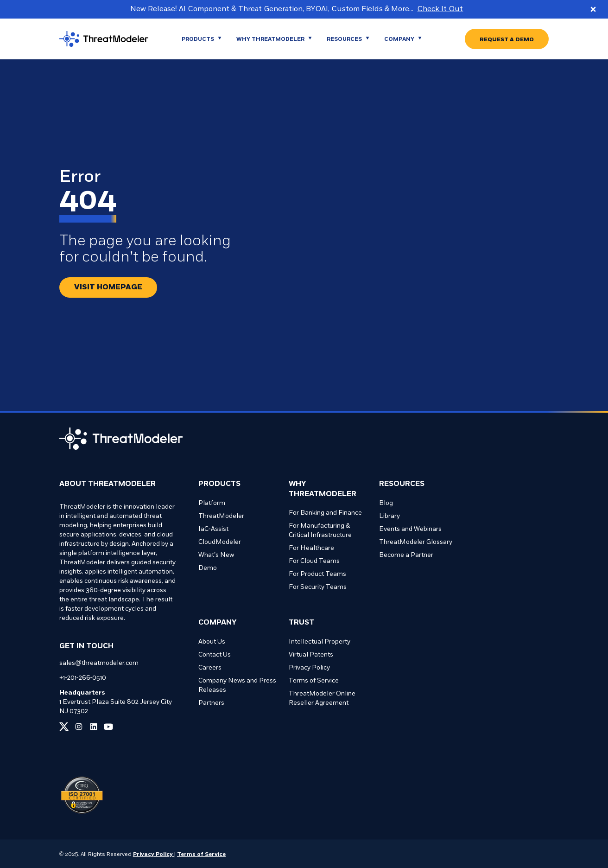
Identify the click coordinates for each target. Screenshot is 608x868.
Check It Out (440, 9)
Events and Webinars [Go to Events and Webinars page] (410, 529)
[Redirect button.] (108, 287)
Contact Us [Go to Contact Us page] (215, 655)
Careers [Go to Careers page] (210, 668)
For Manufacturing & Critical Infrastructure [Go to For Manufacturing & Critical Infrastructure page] (320, 531)
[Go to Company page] (403, 39)
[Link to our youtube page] (108, 727)
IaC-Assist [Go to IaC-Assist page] (213, 529)
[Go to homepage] (111, 39)
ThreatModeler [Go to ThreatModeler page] (221, 516)
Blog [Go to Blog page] (386, 503)
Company (218, 623)
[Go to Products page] (202, 39)
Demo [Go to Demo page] (208, 568)
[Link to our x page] (64, 727)
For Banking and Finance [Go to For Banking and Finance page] (325, 513)
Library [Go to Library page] (389, 516)
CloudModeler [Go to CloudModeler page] (220, 542)
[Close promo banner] (593, 9)
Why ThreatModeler (323, 489)
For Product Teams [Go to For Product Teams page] (317, 574)
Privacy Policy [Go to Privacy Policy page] (309, 668)
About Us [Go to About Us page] (212, 642)
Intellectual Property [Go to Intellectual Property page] (320, 642)
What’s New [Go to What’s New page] (216, 555)
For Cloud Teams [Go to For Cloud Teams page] (314, 561)
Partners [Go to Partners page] (211, 703)
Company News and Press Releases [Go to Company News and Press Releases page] (237, 686)
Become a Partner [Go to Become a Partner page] (406, 555)
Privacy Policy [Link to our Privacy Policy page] (154, 855)
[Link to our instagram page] (79, 727)
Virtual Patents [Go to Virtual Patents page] (311, 655)
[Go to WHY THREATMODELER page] (274, 39)
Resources (402, 484)
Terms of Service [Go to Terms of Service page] (314, 681)
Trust (301, 623)
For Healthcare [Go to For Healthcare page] (311, 548)
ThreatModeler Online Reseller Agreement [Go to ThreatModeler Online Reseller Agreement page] (322, 699)
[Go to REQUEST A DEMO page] (507, 39)
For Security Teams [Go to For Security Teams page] (318, 587)
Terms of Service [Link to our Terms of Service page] (201, 855)
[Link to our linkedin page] (94, 727)
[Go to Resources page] (348, 39)
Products (219, 484)
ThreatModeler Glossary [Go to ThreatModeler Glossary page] (416, 542)
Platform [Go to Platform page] (212, 503)
